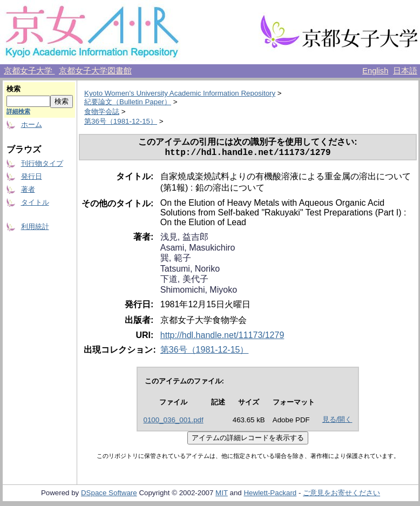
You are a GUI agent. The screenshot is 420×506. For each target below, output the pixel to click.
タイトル (35, 202)
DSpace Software (109, 495)
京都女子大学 (29, 71)
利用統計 (35, 227)
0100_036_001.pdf (174, 422)
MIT (222, 495)
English (375, 71)
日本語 (405, 71)
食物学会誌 (102, 112)
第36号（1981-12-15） (121, 121)
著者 (28, 189)
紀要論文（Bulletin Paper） (128, 102)
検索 (13, 89)
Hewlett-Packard (270, 495)
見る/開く (337, 421)
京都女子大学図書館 (95, 71)
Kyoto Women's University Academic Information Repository (180, 93)
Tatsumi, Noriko (190, 271)
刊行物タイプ (42, 163)
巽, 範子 (176, 260)
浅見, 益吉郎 (184, 239)
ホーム (32, 124)
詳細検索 (18, 111)
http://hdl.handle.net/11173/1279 (222, 337)
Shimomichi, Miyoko (199, 292)
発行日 (32, 176)
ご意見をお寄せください (341, 495)
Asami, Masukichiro (198, 250)
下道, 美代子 (184, 281)
